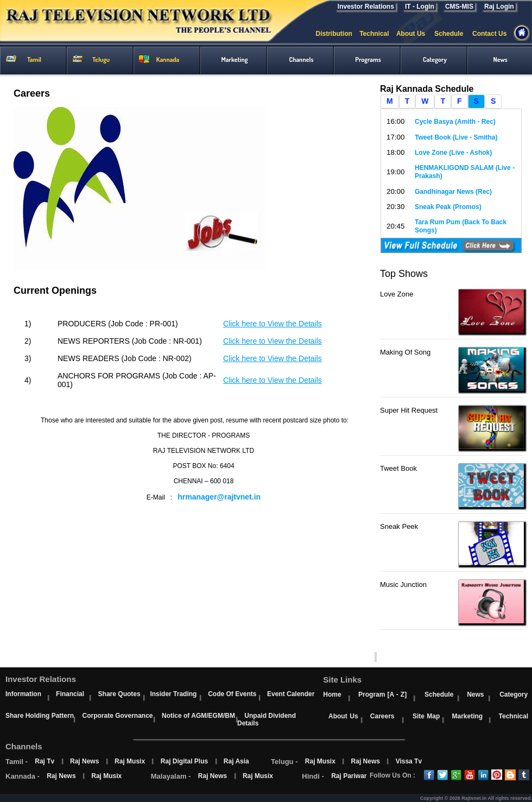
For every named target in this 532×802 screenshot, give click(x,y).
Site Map (426, 716)
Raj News (84, 761)
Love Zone (397, 294)
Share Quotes (119, 694)
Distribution (337, 34)
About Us (415, 34)
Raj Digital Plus (184, 761)
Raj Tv (45, 761)
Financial (70, 694)
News (475, 694)
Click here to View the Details (273, 324)
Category (514, 694)
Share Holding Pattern (40, 716)
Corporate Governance (117, 716)
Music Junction (403, 585)
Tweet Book (398, 468)
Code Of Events (232, 694)
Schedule (453, 34)
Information (23, 694)
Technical (378, 34)
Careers (382, 716)
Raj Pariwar (349, 776)
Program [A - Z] (382, 694)
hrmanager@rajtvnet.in (219, 497)
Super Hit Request (409, 410)
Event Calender (291, 694)
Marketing (467, 716)
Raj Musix (130, 761)
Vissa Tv (409, 761)
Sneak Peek (399, 526)
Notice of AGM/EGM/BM (198, 716)
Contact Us (494, 34)
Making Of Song (405, 352)
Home (332, 694)
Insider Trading (173, 694)
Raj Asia (236, 761)
